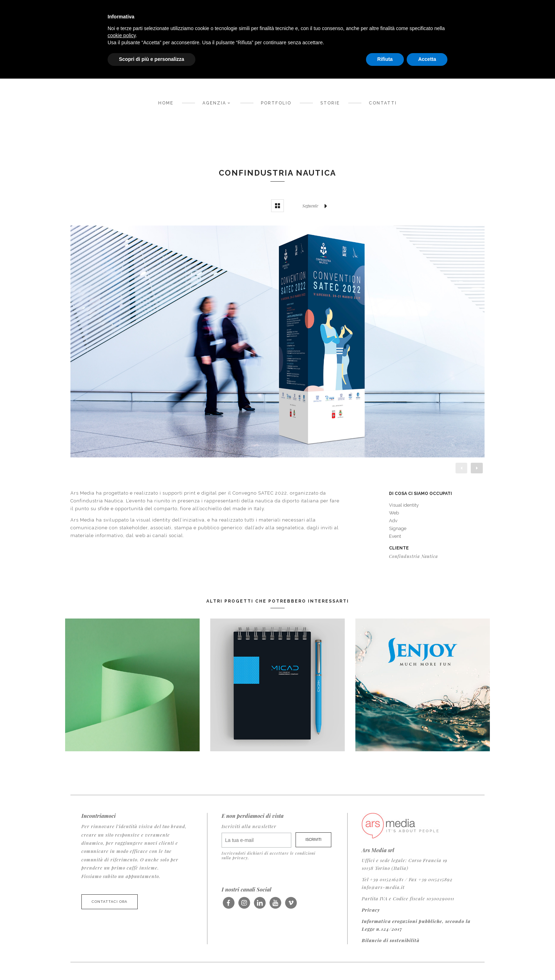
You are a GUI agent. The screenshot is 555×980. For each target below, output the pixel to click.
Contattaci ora (110, 902)
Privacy (371, 910)
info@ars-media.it (383, 887)
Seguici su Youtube (275, 906)
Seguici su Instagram (244, 906)
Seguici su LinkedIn (260, 906)
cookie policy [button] (122, 35)
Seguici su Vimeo (291, 906)
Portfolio (276, 103)
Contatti (383, 103)
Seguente (316, 206)
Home (166, 103)
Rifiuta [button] (385, 59)
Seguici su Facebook (228, 906)
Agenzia (217, 102)
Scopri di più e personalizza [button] (151, 59)
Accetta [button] (427, 59)
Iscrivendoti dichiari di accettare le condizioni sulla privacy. (268, 855)
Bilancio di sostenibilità (391, 940)
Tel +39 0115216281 (383, 879)
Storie (330, 103)
